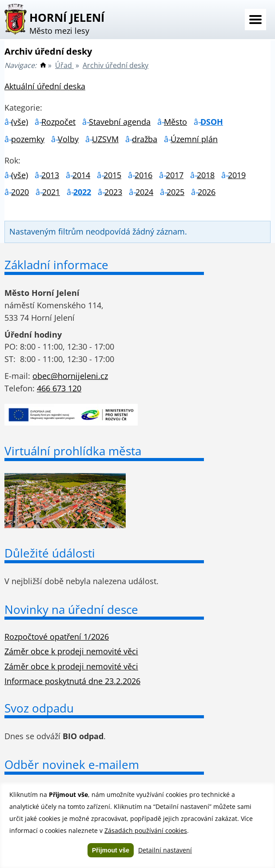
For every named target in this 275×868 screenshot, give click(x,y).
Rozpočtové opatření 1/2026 (57, 637)
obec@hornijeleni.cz (70, 376)
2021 (51, 192)
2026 (207, 192)
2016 (143, 175)
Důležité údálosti (50, 553)
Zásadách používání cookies (146, 830)
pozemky (28, 139)
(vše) (20, 122)
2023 (113, 192)
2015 (112, 175)
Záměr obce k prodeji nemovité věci (71, 651)
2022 (82, 192)
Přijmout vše (111, 850)
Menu (255, 20)
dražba (145, 139)
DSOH (212, 122)
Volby (68, 139)
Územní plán (194, 139)
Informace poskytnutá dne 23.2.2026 (72, 681)
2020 (20, 192)
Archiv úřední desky (116, 65)
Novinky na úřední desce (71, 609)
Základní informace (56, 265)
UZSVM (105, 139)
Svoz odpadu (39, 708)
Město (175, 122)
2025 (175, 192)
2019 (237, 175)
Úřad (64, 65)
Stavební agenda (120, 122)
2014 (81, 175)
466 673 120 (59, 388)
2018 (206, 175)
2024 (144, 192)
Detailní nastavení (165, 850)
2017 (175, 175)
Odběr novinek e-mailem (72, 764)
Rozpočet (58, 122)
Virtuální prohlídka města (73, 451)
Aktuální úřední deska (45, 86)
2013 (50, 175)
